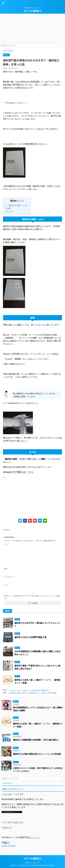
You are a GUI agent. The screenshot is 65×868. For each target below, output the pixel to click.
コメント (7, 544)
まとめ (9, 211)
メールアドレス (9, 577)
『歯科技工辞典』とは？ (17, 205)
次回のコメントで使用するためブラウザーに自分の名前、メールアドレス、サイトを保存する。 (32, 597)
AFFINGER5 (51, 865)
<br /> (9, 493)
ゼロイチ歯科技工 (32, 11)
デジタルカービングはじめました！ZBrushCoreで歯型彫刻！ (29, 690)
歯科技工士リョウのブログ (32, 863)
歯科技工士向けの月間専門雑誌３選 (30, 637)
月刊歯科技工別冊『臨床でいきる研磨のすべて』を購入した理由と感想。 (33, 693)
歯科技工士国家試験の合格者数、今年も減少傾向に (36, 740)
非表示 (20, 201)
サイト (6, 585)
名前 (6, 569)
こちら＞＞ (36, 837)
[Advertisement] (32, 29)
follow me (7, 827)
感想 (8, 208)
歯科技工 (7, 530)
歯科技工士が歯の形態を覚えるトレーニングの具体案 (37, 754)
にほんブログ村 (8, 846)
